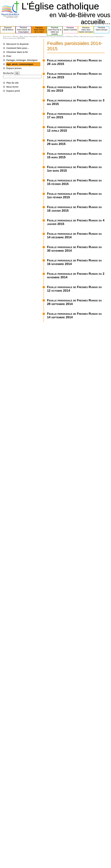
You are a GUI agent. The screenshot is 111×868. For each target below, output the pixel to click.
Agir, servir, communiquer (29, 37)
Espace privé (13, 91)
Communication (44, 37)
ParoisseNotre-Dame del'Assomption (23, 30)
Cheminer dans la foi (17, 52)
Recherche (8, 73)
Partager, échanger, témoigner (22, 60)
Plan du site (13, 83)
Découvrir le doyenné (17, 44)
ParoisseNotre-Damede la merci (39, 30)
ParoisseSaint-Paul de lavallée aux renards (55, 31)
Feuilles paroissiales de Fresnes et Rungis (65, 37)
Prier (9, 56)
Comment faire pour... (18, 48)
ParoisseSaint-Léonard (101, 30)
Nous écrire (12, 87)
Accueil (16, 37)
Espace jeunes (14, 68)
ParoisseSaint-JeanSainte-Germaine (86, 30)
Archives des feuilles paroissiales (92, 37)
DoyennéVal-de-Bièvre (8, 30)
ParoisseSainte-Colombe (70, 30)
